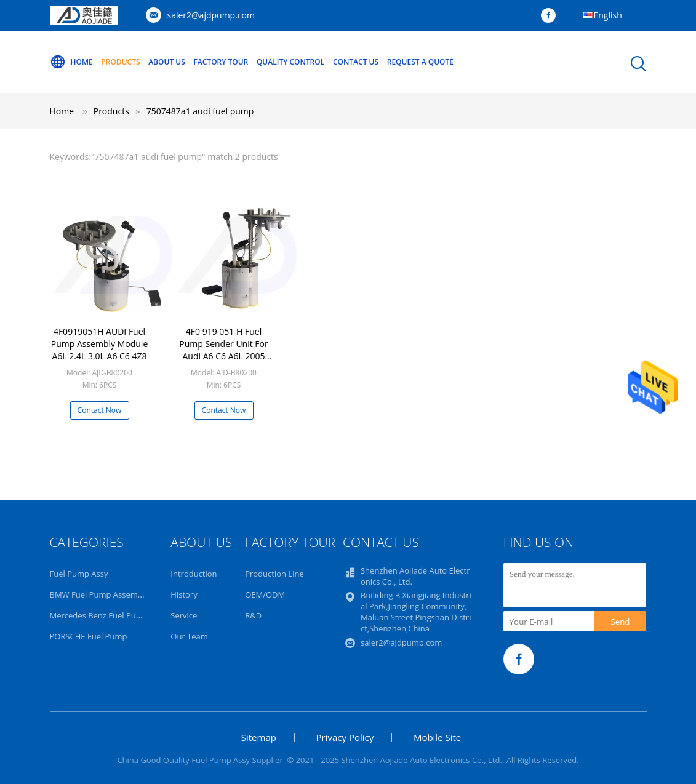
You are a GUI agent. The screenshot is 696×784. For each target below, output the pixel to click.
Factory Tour (221, 62)
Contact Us (356, 62)
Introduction (194, 574)
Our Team (189, 636)
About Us (167, 62)
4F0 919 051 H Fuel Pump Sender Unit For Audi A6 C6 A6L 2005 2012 (223, 350)
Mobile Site (437, 737)
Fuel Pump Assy (79, 574)
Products (120, 62)
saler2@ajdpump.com (211, 15)
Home (71, 62)
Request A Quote (420, 62)
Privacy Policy (345, 737)
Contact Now (100, 410)
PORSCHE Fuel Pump (89, 636)
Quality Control (290, 62)
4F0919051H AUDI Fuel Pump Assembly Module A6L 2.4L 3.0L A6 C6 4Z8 (100, 344)
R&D (253, 615)
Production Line (274, 574)
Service (184, 615)
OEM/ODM (265, 594)
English (608, 15)
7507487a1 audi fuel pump (200, 111)
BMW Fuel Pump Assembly (99, 594)
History (184, 594)
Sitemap (259, 737)
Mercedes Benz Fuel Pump (99, 615)
